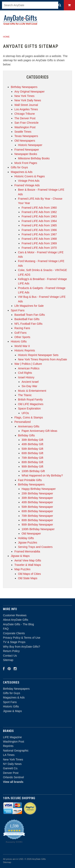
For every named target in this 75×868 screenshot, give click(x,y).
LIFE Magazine (12, 737)
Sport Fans (10, 702)
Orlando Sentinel (13, 777)
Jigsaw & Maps (12, 711)
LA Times (9, 755)
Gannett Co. (11, 768)
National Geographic (16, 751)
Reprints (8, 746)
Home (6, 37)
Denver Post (11, 773)
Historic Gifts (11, 706)
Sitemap (8, 660)
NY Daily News (12, 764)
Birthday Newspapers (16, 689)
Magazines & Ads (14, 697)
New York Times (13, 759)
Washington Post (13, 742)
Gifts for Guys (12, 693)
